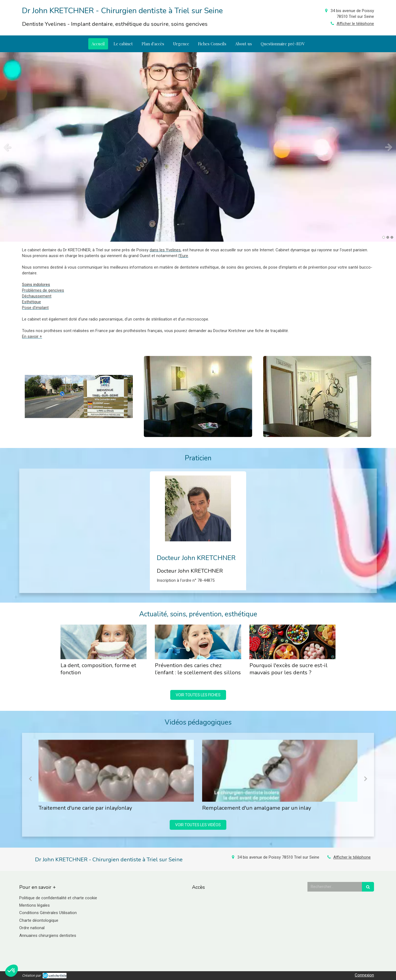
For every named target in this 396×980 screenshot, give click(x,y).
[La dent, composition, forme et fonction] (104, 642)
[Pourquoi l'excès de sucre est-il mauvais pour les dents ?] (292, 642)
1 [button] (384, 237)
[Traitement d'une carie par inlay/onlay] (116, 771)
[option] (198, 147)
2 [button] (388, 237)
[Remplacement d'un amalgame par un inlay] (280, 771)
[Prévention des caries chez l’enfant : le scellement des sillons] (198, 642)
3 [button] (392, 237)
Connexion (364, 975)
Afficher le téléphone (355, 24)
